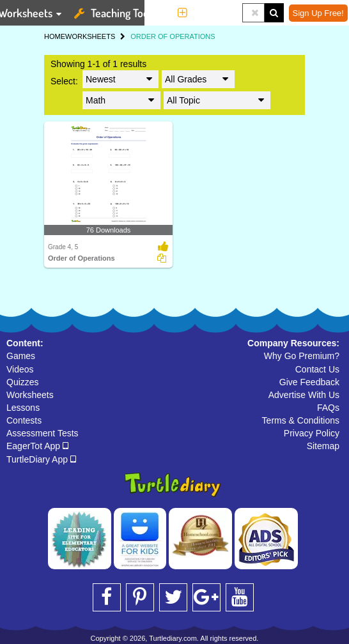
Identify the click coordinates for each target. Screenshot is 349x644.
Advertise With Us (304, 395)
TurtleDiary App (41, 459)
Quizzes (23, 382)
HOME (55, 36)
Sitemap (323, 446)
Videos (20, 369)
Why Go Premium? (302, 356)
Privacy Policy (312, 433)
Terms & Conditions (301, 420)
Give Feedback (309, 382)
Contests (24, 420)
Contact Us (317, 369)
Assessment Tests (43, 433)
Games (21, 356)
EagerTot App (37, 446)
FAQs (328, 408)
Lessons (23, 408)
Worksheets (30, 395)
